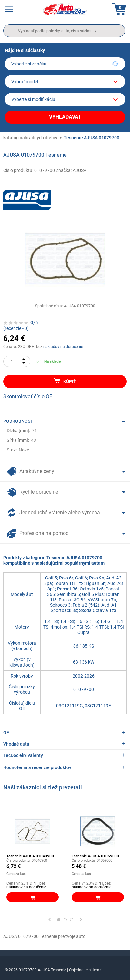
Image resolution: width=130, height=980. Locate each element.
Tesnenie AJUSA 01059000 (95, 856)
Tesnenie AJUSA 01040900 (30, 856)
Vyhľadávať (65, 117)
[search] (64, 31)
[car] (65, 99)
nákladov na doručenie (63, 347)
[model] (65, 82)
